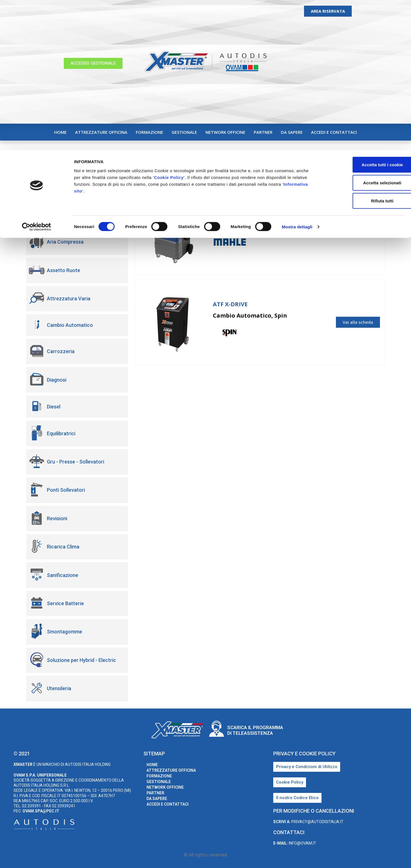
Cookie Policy (169, 27)
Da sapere (292, 132)
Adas (53, 214)
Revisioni (57, 518)
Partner (263, 132)
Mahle (304, 243)
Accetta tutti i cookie (364, 15)
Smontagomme (65, 632)
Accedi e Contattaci (334, 132)
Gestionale (184, 132)
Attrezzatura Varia (69, 299)
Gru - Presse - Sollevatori (76, 462)
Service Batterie (65, 603)
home (60, 132)
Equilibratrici (61, 433)
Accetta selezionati (364, 33)
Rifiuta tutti (364, 51)
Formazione (149, 132)
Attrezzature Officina (101, 132)
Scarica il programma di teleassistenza (255, 730)
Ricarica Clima (63, 547)
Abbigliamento (63, 185)
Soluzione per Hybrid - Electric (81, 660)
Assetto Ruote (64, 270)
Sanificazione (63, 575)
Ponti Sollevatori (66, 490)
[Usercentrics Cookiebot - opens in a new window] (37, 77)
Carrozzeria (61, 351)
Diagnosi (57, 380)
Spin (302, 334)
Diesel (54, 407)
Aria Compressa (65, 242)
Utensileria (59, 688)
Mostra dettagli (297, 77)
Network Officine (225, 132)
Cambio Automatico (70, 325)
